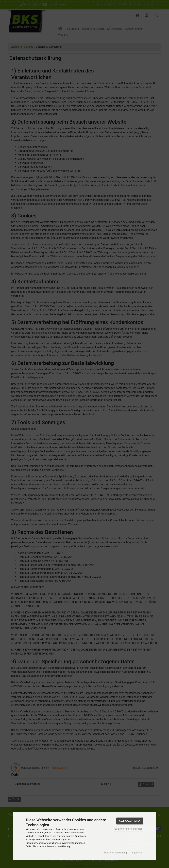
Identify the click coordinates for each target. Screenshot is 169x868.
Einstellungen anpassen (128, 829)
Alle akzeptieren (130, 821)
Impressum (137, 853)
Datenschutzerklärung (116, 853)
